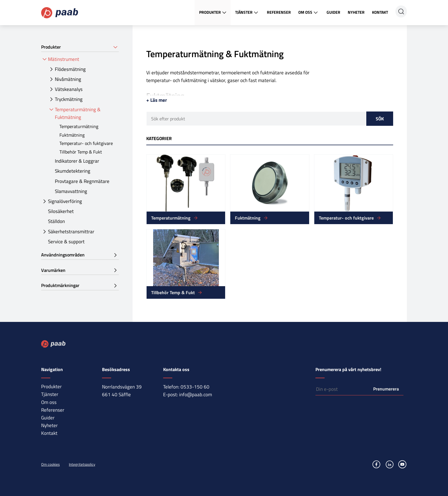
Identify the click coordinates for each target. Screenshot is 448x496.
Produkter (213, 13)
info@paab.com (196, 395)
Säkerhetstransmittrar (71, 232)
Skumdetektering (73, 171)
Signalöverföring (65, 201)
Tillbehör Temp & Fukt (81, 152)
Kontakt (380, 12)
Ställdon (56, 221)
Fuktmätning (72, 135)
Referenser (279, 12)
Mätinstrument (64, 59)
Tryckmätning (69, 99)
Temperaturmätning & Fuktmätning (78, 113)
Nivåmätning (68, 79)
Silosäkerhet (61, 211)
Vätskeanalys (69, 89)
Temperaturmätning (79, 126)
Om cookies (50, 464)
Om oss (309, 13)
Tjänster (247, 13)
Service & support (66, 242)
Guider (333, 12)
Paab (60, 13)
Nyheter (356, 12)
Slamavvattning (71, 191)
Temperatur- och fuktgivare (86, 143)
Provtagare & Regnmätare (82, 181)
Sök (380, 119)
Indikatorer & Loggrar (77, 161)
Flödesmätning (70, 69)
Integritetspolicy (82, 464)
